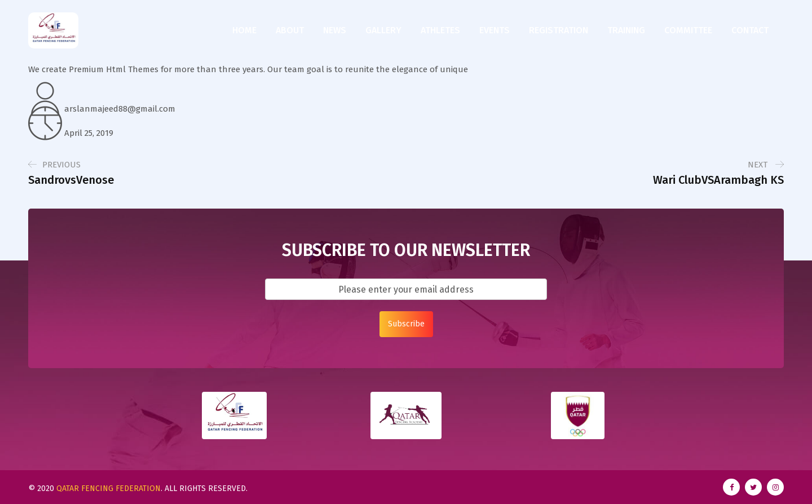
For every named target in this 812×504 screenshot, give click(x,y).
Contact (750, 30)
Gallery (383, 30)
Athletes (440, 30)
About (290, 30)
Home (244, 30)
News (335, 30)
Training (626, 30)
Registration (559, 30)
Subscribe (406, 324)
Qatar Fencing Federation (109, 488)
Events (495, 30)
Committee (688, 30)
